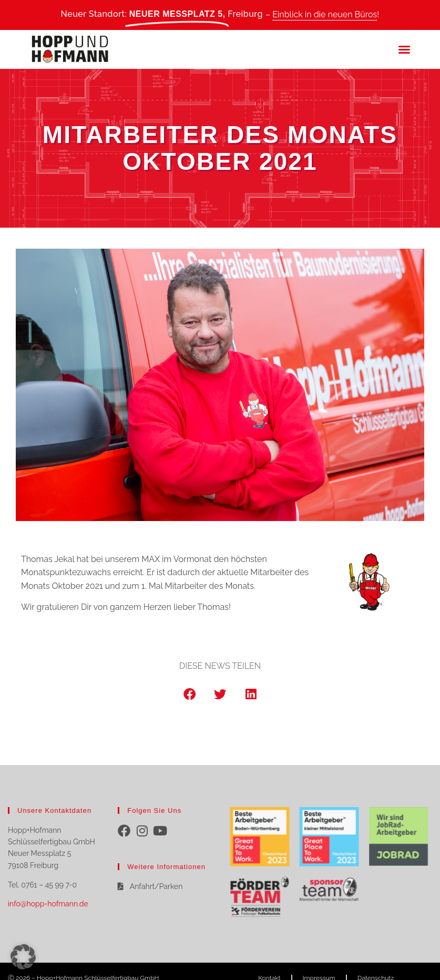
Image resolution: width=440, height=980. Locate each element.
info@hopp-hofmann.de (48, 904)
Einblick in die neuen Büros (325, 14)
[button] (404, 49)
